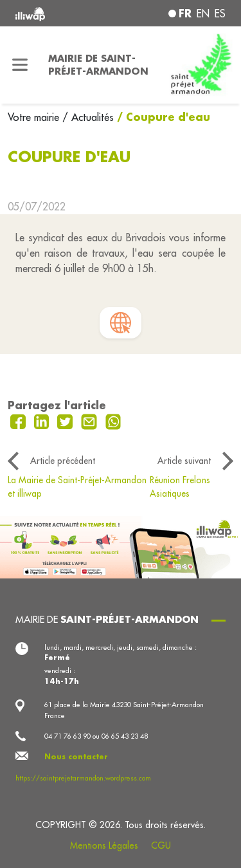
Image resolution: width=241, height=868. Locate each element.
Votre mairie (35, 117)
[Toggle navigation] (20, 65)
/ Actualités (88, 117)
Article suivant (184, 461)
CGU (161, 845)
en (203, 14)
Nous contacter (76, 757)
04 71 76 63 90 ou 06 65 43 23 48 (96, 736)
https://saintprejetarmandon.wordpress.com (83, 778)
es (220, 14)
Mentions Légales (104, 845)
